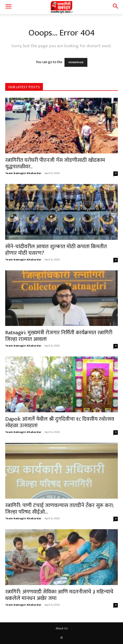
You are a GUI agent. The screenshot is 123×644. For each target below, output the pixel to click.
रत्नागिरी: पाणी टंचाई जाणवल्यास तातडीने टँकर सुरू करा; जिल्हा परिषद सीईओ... (59, 509)
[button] (8, 7)
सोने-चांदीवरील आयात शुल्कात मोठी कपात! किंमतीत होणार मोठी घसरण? (56, 250)
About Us (62, 628)
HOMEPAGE (76, 62)
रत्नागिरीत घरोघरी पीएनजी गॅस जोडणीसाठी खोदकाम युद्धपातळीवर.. (55, 163)
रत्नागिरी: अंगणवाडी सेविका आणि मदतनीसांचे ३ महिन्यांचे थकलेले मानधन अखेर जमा (59, 595)
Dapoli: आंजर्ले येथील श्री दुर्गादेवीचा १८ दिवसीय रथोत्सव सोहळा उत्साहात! (60, 422)
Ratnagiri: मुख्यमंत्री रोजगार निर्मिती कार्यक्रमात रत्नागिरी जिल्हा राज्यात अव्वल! (59, 336)
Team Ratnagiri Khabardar (23, 173)
